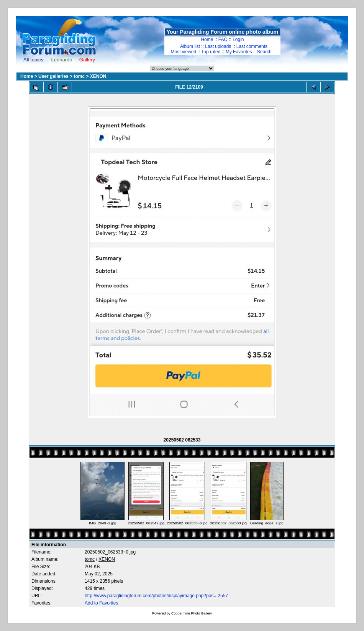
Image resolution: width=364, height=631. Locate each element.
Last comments (252, 46)
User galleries (53, 76)
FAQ (223, 40)
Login (238, 40)
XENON (98, 76)
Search (264, 52)
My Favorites (239, 52)
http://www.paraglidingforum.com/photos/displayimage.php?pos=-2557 (156, 596)
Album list (190, 46)
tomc (79, 76)
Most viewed (184, 52)
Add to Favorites (101, 603)
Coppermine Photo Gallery (192, 613)
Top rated (211, 52)
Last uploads (218, 46)
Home (207, 40)
